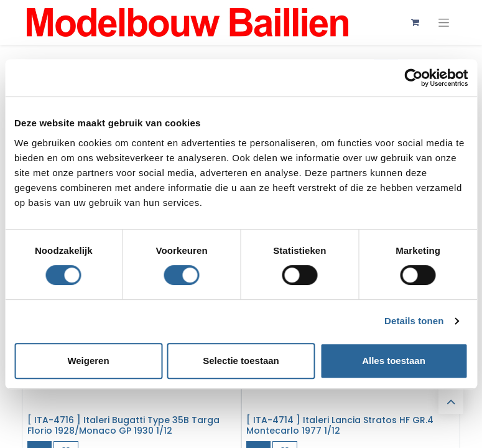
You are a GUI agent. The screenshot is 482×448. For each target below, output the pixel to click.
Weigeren (88, 361)
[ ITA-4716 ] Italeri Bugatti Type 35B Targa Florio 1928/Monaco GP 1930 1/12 (123, 425)
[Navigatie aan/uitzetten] (444, 23)
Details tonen (414, 321)
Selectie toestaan (241, 361)
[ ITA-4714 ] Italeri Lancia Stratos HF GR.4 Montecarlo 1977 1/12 (340, 425)
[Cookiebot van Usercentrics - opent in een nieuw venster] (413, 78)
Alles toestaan (394, 361)
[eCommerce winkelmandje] (415, 22)
